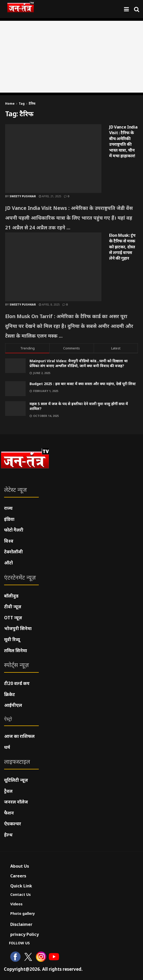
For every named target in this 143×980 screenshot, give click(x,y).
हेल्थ (8, 835)
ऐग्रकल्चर (13, 824)
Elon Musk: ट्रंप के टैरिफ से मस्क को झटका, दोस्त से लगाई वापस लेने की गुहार (122, 247)
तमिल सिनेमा (16, 650)
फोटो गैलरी (14, 530)
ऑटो (8, 563)
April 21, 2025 (50, 196)
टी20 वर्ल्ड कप (17, 683)
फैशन (9, 813)
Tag (22, 104)
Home (10, 104)
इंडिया (9, 519)
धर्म (7, 747)
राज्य (8, 508)
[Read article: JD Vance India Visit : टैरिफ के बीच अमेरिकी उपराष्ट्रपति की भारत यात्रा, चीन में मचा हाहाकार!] (53, 159)
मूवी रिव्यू (12, 639)
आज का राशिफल (19, 736)
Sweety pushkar (23, 196)
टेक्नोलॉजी (13, 552)
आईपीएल (13, 705)
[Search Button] (137, 9)
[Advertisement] (71, 57)
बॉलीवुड (11, 596)
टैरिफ (32, 104)
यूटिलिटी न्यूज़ (16, 780)
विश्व (9, 541)
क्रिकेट (9, 694)
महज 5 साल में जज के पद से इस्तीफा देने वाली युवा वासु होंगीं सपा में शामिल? (79, 406)
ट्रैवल (8, 791)
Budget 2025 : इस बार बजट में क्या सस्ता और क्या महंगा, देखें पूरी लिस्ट (83, 384)
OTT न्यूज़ (13, 618)
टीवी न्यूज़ (13, 607)
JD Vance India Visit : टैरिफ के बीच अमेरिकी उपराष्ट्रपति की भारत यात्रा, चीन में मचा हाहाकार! (123, 141)
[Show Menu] (126, 9)
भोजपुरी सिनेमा (18, 628)
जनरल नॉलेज (16, 802)
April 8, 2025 (49, 304)
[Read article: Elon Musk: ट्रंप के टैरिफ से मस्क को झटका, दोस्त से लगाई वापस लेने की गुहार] (53, 267)
